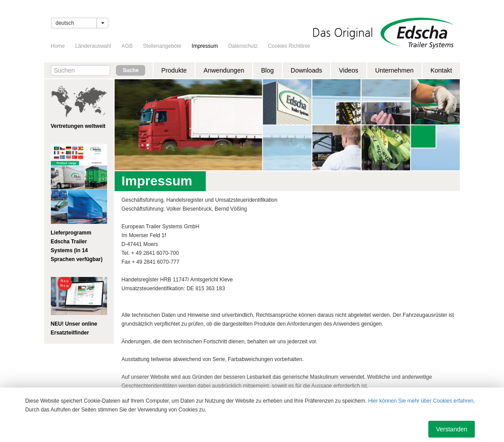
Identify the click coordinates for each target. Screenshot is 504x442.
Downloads (306, 70)
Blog (267, 70)
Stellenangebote (162, 46)
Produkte (174, 70)
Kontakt (441, 70)
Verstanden (452, 429)
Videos (349, 70)
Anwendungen (224, 70)
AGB (127, 46)
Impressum (205, 46)
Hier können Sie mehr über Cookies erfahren (421, 401)
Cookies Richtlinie (289, 46)
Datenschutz (243, 46)
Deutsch (65, 23)
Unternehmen (394, 70)
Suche (131, 70)
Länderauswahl (93, 46)
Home (58, 46)
